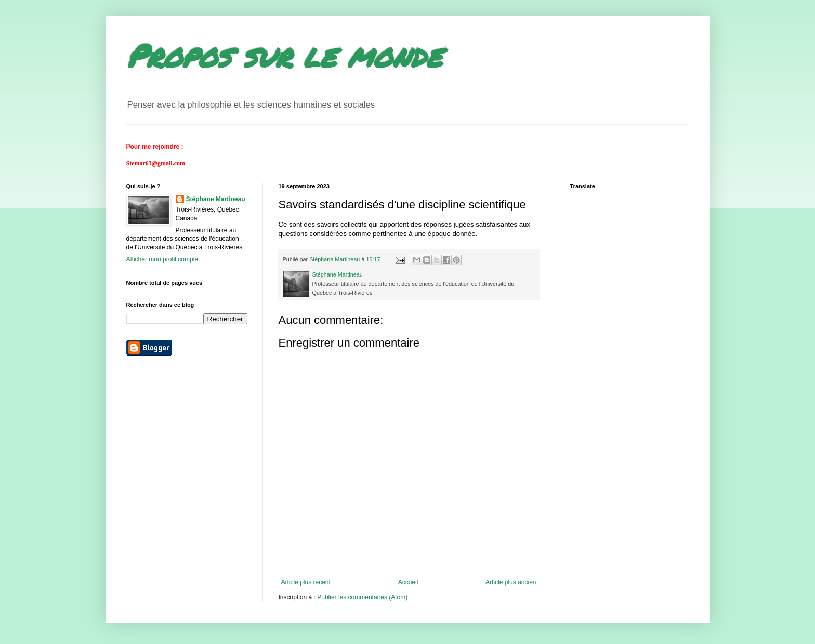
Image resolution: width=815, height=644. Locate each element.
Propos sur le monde (284, 55)
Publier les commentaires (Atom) (362, 597)
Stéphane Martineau (216, 199)
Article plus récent (306, 582)
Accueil (408, 582)
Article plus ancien (511, 582)
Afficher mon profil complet (163, 259)
